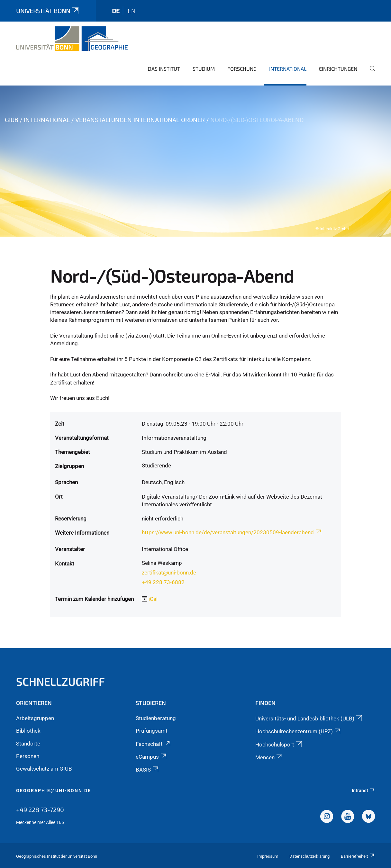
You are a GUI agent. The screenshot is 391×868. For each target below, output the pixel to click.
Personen (28, 756)
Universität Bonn (48, 11)
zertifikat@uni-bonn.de (169, 573)
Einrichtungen (338, 69)
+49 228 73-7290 (40, 809)
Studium (204, 69)
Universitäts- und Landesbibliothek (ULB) (309, 719)
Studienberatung (156, 718)
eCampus (152, 757)
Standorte (28, 744)
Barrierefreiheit (358, 856)
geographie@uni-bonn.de (54, 791)
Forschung (242, 69)
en (132, 11)
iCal (153, 599)
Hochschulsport (279, 745)
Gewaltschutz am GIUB (44, 769)
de (116, 11)
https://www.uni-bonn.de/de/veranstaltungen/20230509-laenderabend (232, 532)
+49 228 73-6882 (163, 582)
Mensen (269, 757)
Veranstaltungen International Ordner (140, 120)
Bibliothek (28, 731)
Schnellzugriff (60, 681)
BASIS (148, 770)
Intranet (363, 791)
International (288, 69)
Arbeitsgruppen (35, 718)
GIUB (12, 120)
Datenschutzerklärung (309, 856)
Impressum (268, 856)
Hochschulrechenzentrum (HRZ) (298, 731)
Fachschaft (154, 744)
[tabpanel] (195, 161)
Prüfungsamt (152, 731)
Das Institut (164, 69)
